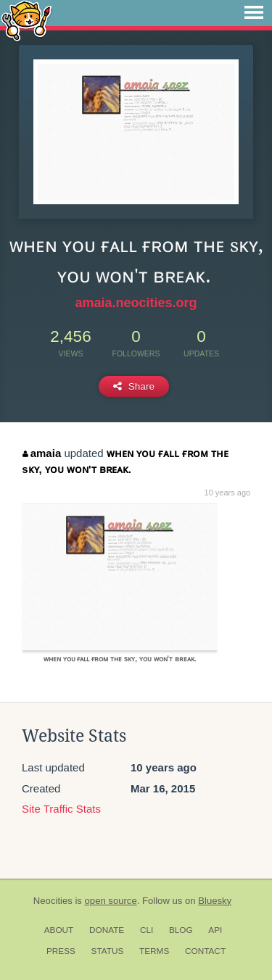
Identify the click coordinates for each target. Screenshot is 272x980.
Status (108, 951)
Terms (154, 951)
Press (61, 951)
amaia (42, 453)
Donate (107, 930)
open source (111, 901)
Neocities (53, 901)
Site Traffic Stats (61, 809)
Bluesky (215, 901)
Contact (205, 951)
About (59, 930)
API (215, 930)
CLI (147, 930)
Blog (181, 930)
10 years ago (228, 493)
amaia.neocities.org (136, 303)
